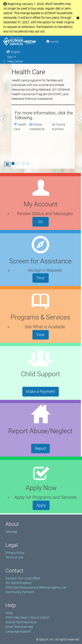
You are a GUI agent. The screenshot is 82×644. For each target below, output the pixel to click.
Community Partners (20, 592)
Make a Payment (42, 391)
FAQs (9, 613)
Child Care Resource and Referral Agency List (36, 587)
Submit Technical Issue (21, 622)
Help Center (15, 61)
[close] (78, 18)
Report (42, 448)
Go (43, 221)
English (16, 52)
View (43, 334)
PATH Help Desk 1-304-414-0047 (28, 618)
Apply (43, 505)
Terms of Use (14, 557)
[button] (2, 118)
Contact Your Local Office (23, 578)
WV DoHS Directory (19, 583)
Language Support (18, 631)
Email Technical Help (19, 627)
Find (43, 278)
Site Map (12, 532)
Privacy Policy (15, 553)
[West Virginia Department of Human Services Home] (20, 41)
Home (54, 42)
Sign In (12, 57)
